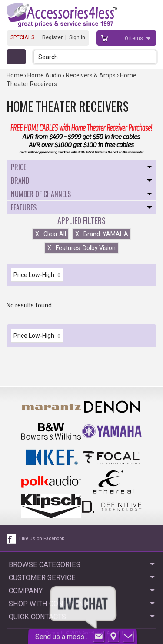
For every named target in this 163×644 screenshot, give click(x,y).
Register (52, 37)
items (135, 38)
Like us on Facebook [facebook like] (42, 539)
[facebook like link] (12, 539)
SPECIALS (22, 37)
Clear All (51, 234)
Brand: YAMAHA (102, 234)
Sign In (77, 37)
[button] (151, 57)
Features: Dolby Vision (81, 248)
